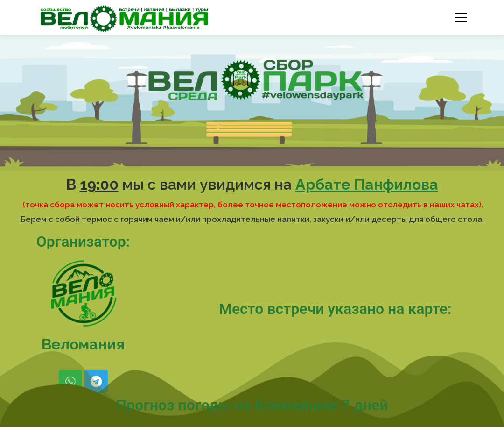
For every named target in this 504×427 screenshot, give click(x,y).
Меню (461, 18)
